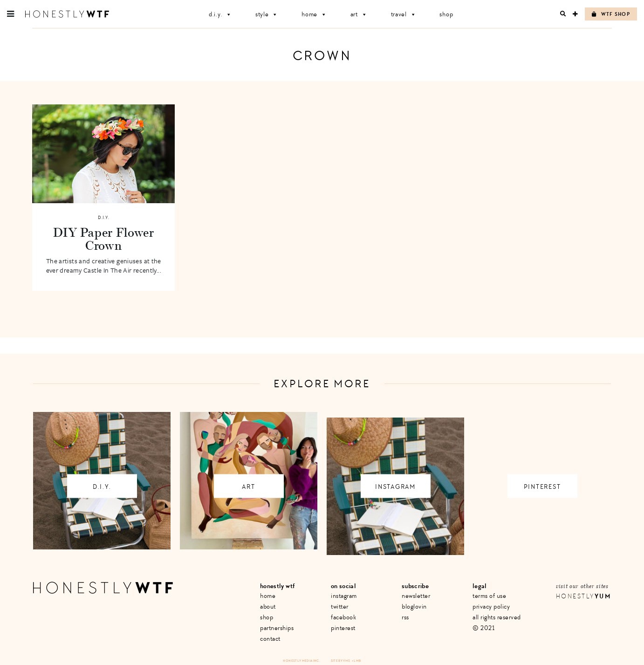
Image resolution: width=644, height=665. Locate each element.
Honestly (583, 596)
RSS (405, 617)
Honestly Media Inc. (301, 661)
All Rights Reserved (497, 617)
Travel (404, 14)
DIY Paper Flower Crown (104, 239)
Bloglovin (414, 607)
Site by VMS (341, 661)
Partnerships (277, 628)
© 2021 (483, 628)
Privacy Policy (491, 607)
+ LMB (356, 661)
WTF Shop (611, 14)
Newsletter (416, 596)
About (268, 607)
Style (267, 14)
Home (314, 14)
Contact (270, 639)
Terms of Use (489, 596)
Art (359, 14)
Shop (446, 14)
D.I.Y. (220, 14)
